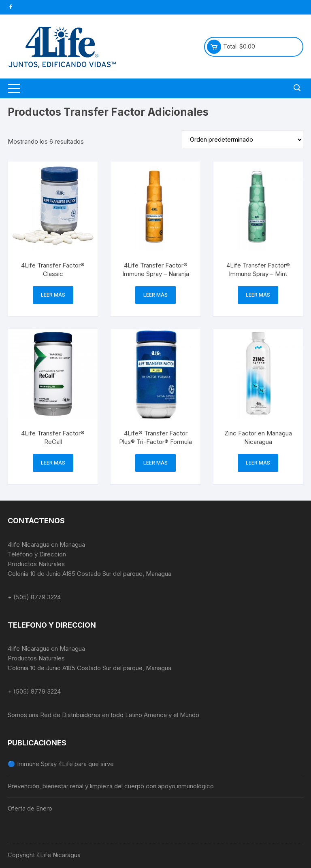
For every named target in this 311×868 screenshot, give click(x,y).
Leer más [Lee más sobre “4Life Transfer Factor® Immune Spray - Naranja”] (155, 295)
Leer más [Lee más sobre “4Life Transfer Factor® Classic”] (53, 295)
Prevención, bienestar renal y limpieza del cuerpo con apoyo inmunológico (111, 786)
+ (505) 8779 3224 (34, 597)
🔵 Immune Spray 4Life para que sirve (61, 764)
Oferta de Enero (30, 808)
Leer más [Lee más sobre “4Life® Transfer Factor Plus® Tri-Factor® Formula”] (155, 463)
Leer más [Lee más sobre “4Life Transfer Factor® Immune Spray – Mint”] (258, 295)
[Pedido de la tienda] (243, 140)
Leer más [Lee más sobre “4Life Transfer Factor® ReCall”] (53, 463)
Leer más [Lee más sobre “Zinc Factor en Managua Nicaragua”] (258, 463)
